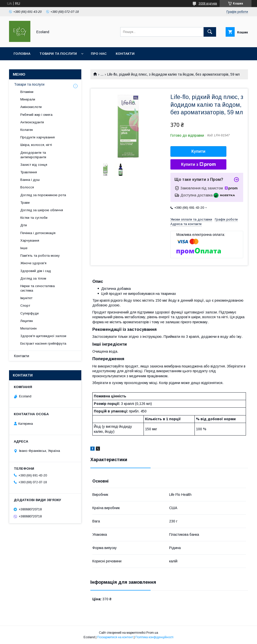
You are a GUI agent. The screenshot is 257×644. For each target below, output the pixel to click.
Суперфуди (29, 313)
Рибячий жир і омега (36, 115)
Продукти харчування (38, 137)
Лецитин (27, 321)
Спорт (25, 306)
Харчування (30, 240)
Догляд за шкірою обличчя (42, 210)
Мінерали (28, 99)
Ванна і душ (30, 180)
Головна (22, 54)
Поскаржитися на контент (115, 637)
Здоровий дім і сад (36, 271)
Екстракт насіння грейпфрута (43, 343)
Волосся (27, 187)
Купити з (198, 165)
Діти (24, 225)
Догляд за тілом (33, 278)
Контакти (125, 54)
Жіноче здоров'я (33, 263)
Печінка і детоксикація (38, 233)
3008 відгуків (208, 4)
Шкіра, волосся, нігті (36, 145)
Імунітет (26, 298)
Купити (199, 151)
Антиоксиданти (32, 122)
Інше (24, 248)
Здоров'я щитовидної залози (43, 336)
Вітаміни (27, 92)
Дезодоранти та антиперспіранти (33, 155)
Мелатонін (28, 328)
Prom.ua (152, 633)
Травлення (29, 172)
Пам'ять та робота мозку (40, 256)
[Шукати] (210, 32)
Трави (25, 203)
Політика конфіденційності (154, 637)
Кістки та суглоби (34, 218)
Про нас (99, 54)
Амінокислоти (31, 107)
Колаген (27, 130)
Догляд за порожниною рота (43, 195)
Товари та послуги (58, 54)
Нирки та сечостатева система (38, 288)
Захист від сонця (34, 165)
